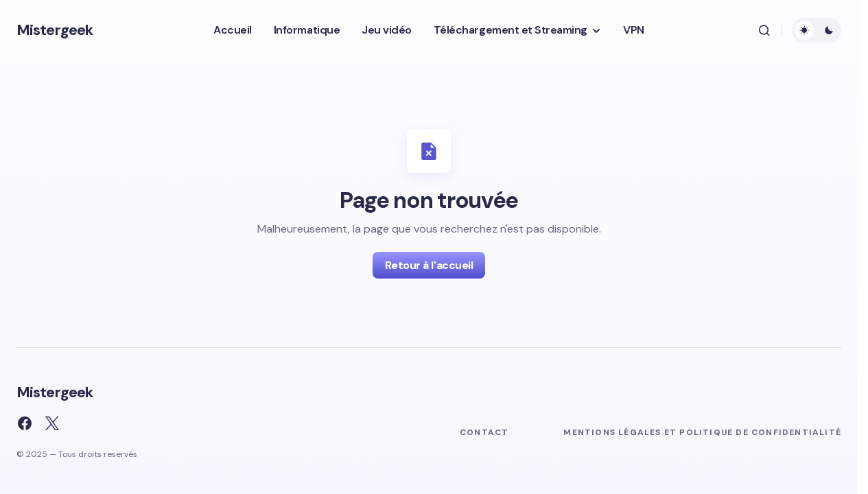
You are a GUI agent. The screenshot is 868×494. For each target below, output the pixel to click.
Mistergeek (55, 30)
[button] (764, 30)
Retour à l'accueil (429, 265)
